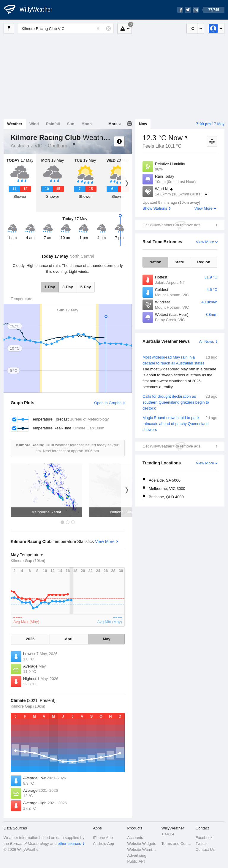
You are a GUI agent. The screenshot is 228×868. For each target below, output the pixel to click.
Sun (71, 124)
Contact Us (205, 849)
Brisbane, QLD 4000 (166, 497)
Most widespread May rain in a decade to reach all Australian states (180, 372)
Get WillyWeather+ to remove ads (171, 225)
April (69, 639)
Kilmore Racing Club (74, 145)
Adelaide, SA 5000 (165, 480)
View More (204, 208)
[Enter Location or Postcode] (66, 28)
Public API (136, 861)
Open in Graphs (108, 403)
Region (204, 262)
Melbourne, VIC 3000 (167, 489)
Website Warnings (142, 849)
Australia (20, 146)
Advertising (137, 855)
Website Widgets (141, 844)
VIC (38, 146)
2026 (30, 639)
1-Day (50, 287)
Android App (103, 844)
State (179, 262)
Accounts (135, 838)
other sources (69, 844)
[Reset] (98, 28)
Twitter (201, 844)
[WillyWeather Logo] (31, 10)
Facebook (204, 838)
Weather (15, 124)
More (113, 124)
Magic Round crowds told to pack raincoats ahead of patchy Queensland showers (180, 423)
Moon (87, 124)
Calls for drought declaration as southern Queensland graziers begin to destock (180, 402)
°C (192, 28)
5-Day (86, 287)
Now (143, 124)
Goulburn (58, 146)
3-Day (68, 287)
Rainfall (53, 124)
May (106, 639)
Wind (34, 124)
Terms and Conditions (177, 844)
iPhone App (103, 838)
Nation (155, 262)
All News (206, 341)
